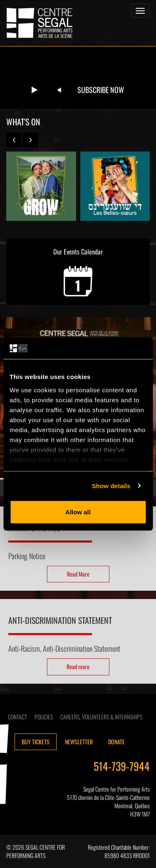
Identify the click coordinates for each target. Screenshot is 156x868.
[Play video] (35, 90)
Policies (44, 717)
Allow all (78, 512)
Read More (78, 574)
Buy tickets (36, 742)
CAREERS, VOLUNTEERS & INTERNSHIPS (101, 717)
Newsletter (79, 742)
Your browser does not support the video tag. (78, 78)
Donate (116, 742)
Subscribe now (101, 90)
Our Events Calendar (78, 271)
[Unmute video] (59, 90)
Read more (78, 666)
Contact (17, 717)
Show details (111, 485)
